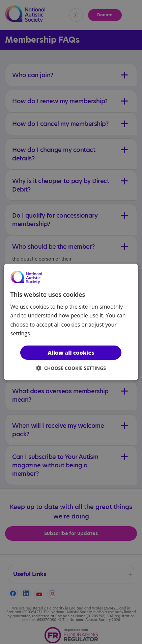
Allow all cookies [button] (71, 353)
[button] (71, 368)
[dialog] (71, 322)
